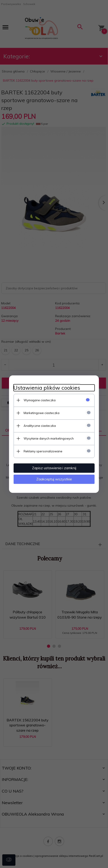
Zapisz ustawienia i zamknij (54, 468)
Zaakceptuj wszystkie (54, 479)
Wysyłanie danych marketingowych (48, 438)
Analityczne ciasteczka (39, 426)
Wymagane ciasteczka (39, 400)
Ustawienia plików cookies (47, 388)
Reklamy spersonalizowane (43, 451)
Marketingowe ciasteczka (41, 413)
